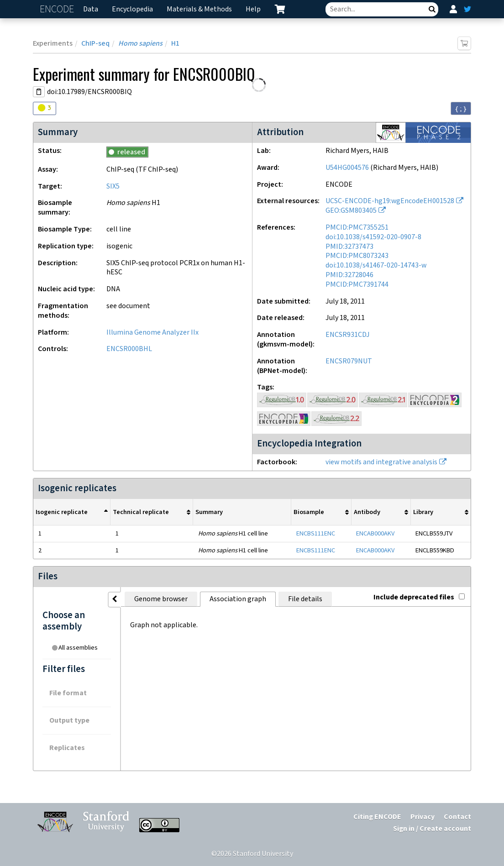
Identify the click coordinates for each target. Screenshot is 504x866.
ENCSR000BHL (129, 349)
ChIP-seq (95, 44)
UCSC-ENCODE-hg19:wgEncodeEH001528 (390, 201)
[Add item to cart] (464, 43)
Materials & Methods (199, 9)
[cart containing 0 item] (280, 9)
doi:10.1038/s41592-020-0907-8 (373, 237)
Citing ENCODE (377, 817)
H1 (175, 44)
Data (91, 9)
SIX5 (113, 186)
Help (253, 9)
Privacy (423, 817)
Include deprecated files (419, 597)
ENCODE (58, 9)
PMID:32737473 (349, 247)
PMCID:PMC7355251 (357, 228)
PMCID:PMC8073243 (357, 256)
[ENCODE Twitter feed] (467, 9)
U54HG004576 (347, 168)
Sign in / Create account (432, 829)
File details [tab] (305, 599)
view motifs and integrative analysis (381, 462)
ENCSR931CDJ (348, 335)
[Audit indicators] (45, 108)
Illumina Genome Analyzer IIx (152, 333)
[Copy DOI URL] (39, 92)
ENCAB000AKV (375, 533)
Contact (457, 817)
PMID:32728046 (349, 275)
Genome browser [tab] (161, 599)
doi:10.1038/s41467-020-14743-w (376, 265)
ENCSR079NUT (349, 361)
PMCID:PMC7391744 (357, 285)
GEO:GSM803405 (351, 211)
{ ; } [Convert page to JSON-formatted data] (461, 109)
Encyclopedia (132, 9)
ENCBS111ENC (316, 533)
